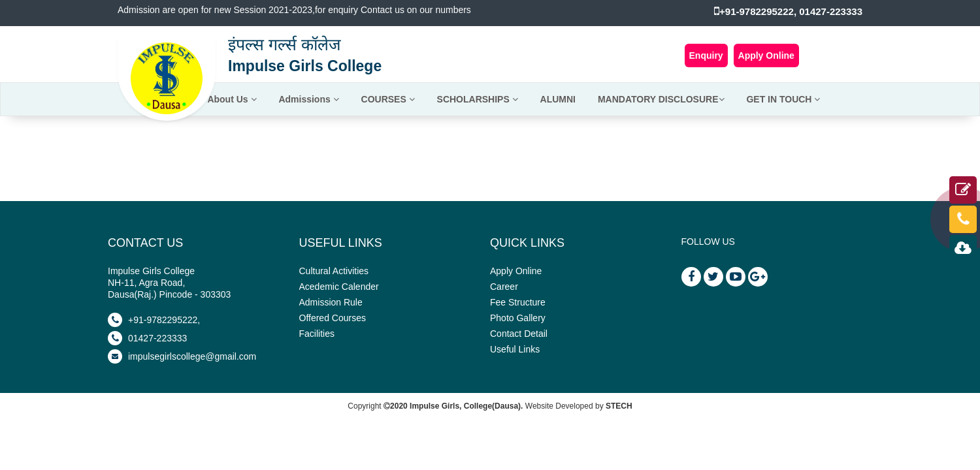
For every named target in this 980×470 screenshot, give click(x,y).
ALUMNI (558, 99)
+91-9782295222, (154, 320)
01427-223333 (147, 338)
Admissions (308, 99)
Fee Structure (518, 302)
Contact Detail (519, 334)
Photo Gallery (518, 318)
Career (504, 287)
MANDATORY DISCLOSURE (661, 99)
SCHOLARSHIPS (478, 99)
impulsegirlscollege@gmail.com (182, 356)
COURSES (388, 99)
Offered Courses (333, 318)
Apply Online (766, 55)
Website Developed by (579, 406)
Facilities (317, 334)
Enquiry (706, 55)
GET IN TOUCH (783, 99)
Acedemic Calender (339, 287)
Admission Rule (331, 302)
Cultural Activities (334, 271)
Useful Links (515, 349)
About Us (232, 99)
